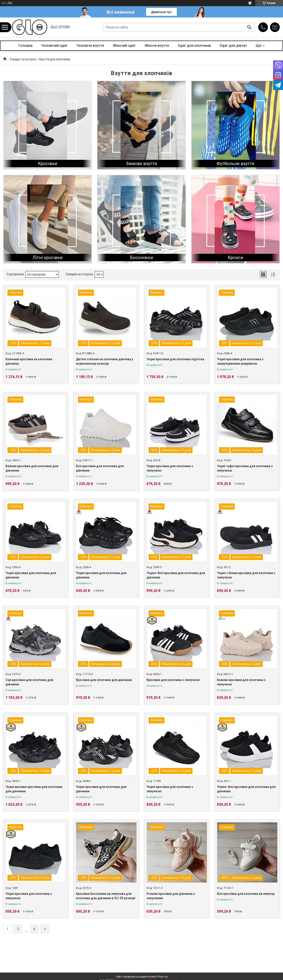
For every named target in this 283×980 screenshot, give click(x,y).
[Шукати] (249, 27)
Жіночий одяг (124, 46)
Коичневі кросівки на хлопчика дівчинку (29, 361)
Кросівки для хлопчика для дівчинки (104, 680)
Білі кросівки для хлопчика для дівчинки (100, 468)
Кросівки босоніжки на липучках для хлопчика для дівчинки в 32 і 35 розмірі (106, 896)
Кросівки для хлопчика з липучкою (173, 680)
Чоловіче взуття (90, 46)
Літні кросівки (47, 258)
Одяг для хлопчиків (194, 46)
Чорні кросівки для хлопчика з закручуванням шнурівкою (240, 361)
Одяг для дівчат (233, 46)
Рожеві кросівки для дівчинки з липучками (171, 896)
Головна (25, 46)
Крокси (235, 258)
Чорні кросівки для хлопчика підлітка (175, 359)
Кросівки (47, 164)
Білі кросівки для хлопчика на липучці (246, 894)
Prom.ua (163, 977)
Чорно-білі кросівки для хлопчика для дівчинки (176, 575)
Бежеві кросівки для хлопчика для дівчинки (32, 468)
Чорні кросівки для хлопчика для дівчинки (31, 575)
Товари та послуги (23, 59)
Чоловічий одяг (54, 46)
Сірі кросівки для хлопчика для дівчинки (29, 682)
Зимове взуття (141, 164)
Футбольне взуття (235, 164)
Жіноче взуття (157, 46)
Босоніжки (141, 258)
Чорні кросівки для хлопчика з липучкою (170, 468)
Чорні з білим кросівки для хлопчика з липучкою (246, 575)
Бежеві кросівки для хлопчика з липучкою (241, 682)
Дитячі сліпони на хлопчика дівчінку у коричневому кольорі (105, 361)
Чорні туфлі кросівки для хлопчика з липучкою (245, 468)
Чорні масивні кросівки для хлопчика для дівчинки (34, 789)
